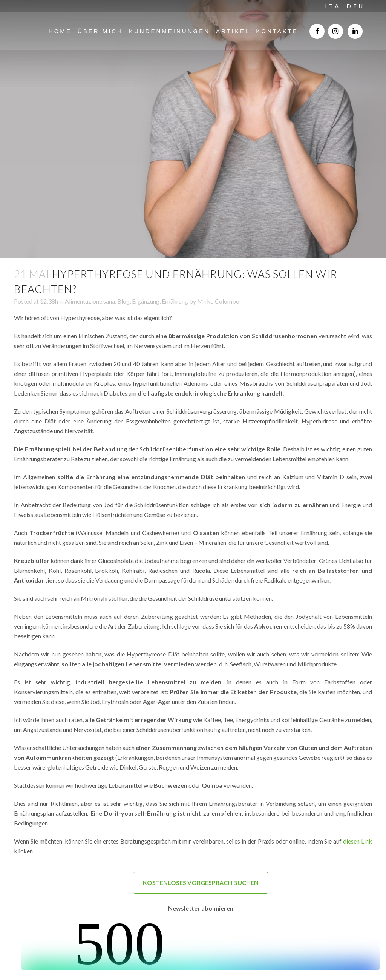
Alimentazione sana (90, 301)
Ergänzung (146, 301)
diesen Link (358, 841)
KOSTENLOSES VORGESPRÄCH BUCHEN (201, 883)
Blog (123, 301)
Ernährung (175, 301)
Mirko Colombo (218, 301)
